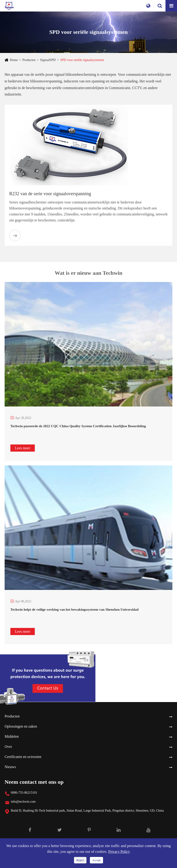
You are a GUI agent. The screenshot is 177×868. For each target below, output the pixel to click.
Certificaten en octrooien (23, 757)
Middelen (12, 736)
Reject (80, 860)
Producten (29, 60)
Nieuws (10, 767)
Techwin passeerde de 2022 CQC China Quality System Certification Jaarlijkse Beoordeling (78, 426)
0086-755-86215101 (24, 793)
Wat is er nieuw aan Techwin (88, 274)
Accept (96, 860)
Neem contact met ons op (34, 782)
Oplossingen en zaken (21, 726)
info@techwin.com (23, 802)
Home (14, 60)
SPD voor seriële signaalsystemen (82, 60)
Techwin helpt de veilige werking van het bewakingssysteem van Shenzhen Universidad (74, 610)
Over (8, 747)
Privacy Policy (119, 852)
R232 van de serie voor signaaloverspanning (50, 194)
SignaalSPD (48, 60)
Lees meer (23, 448)
